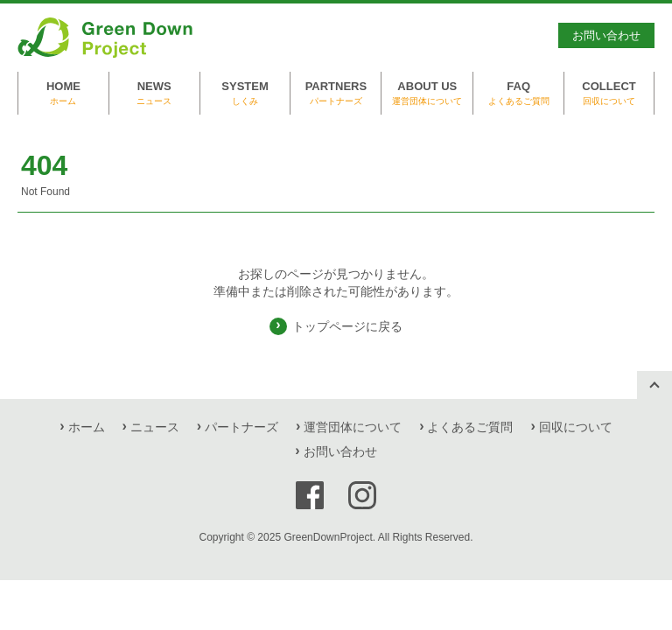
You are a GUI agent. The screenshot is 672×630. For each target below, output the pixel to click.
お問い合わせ (606, 35)
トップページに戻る (347, 326)
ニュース (155, 427)
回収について (576, 427)
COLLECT (609, 94)
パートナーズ (241, 427)
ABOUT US (427, 94)
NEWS (154, 94)
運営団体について (353, 427)
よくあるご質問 (470, 427)
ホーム (87, 427)
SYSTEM (245, 94)
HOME (63, 94)
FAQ (518, 94)
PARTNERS (336, 94)
